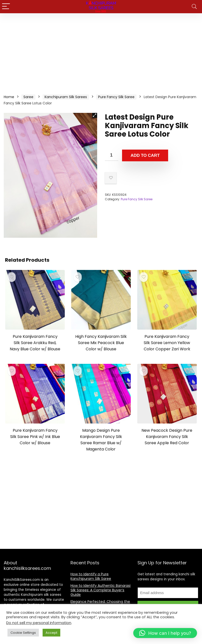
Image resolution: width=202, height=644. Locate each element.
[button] (95, 115)
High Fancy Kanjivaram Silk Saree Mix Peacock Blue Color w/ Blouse (101, 343)
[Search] (194, 7)
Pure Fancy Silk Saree (116, 97)
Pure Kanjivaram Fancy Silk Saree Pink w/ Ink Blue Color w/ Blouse (35, 437)
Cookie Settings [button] (23, 633)
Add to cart (145, 155)
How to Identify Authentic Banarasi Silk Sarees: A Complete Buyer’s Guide (101, 590)
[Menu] (6, 7)
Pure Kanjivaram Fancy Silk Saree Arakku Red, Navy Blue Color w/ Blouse (35, 343)
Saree (28, 97)
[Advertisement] (101, 51)
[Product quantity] (112, 155)
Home (9, 97)
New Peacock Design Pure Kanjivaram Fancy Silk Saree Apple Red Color (167, 437)
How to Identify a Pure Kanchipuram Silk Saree (91, 576)
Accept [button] (51, 633)
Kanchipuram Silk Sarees (66, 97)
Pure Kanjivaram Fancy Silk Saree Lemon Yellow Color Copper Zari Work (167, 343)
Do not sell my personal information (39, 623)
